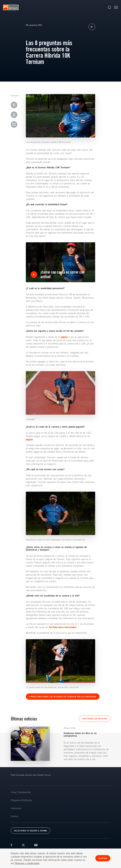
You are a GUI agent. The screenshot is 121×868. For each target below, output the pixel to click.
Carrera (14, 816)
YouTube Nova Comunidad (62, 627)
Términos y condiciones (27, 863)
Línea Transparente (21, 792)
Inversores (16, 808)
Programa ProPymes (21, 800)
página (64, 337)
